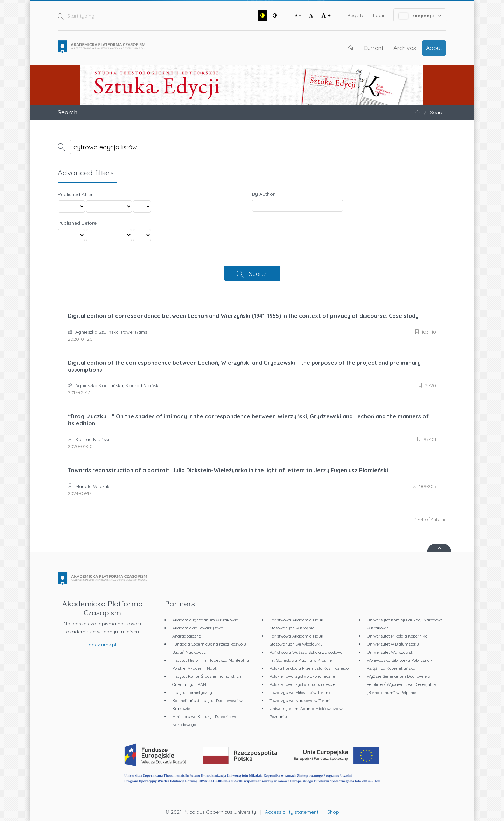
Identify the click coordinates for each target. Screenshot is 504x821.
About (434, 48)
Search (258, 273)
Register (357, 15)
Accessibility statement (292, 812)
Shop (333, 812)
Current (374, 48)
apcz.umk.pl (102, 645)
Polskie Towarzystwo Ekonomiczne (302, 676)
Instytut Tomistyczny (192, 692)
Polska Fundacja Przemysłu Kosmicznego (309, 668)
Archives (405, 48)
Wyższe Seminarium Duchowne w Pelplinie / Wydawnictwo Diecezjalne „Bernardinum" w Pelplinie (401, 684)
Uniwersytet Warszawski (391, 652)
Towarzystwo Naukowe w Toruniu (301, 700)
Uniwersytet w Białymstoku (393, 644)
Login (379, 15)
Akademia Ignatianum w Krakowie (205, 620)
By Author (263, 194)
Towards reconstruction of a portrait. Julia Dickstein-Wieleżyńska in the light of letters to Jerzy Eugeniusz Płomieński (228, 470)
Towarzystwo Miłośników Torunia (301, 692)
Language (420, 16)
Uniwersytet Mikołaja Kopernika (397, 636)
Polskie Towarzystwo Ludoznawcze (302, 684)
